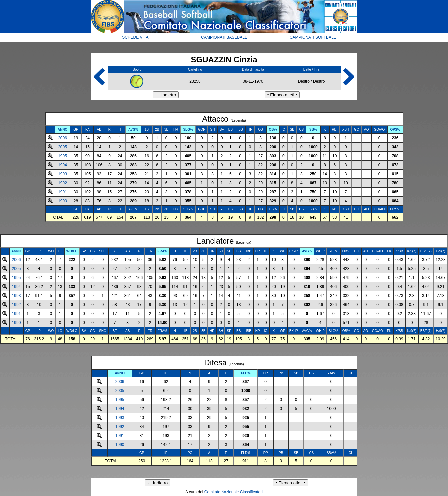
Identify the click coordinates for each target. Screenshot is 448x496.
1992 (62, 183)
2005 (62, 147)
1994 (62, 165)
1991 (62, 192)
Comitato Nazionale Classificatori (233, 492)
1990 (62, 201)
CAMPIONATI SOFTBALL (313, 37)
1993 (62, 174)
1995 (62, 156)
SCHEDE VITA (135, 37)
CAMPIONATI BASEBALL (224, 37)
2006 (62, 138)
